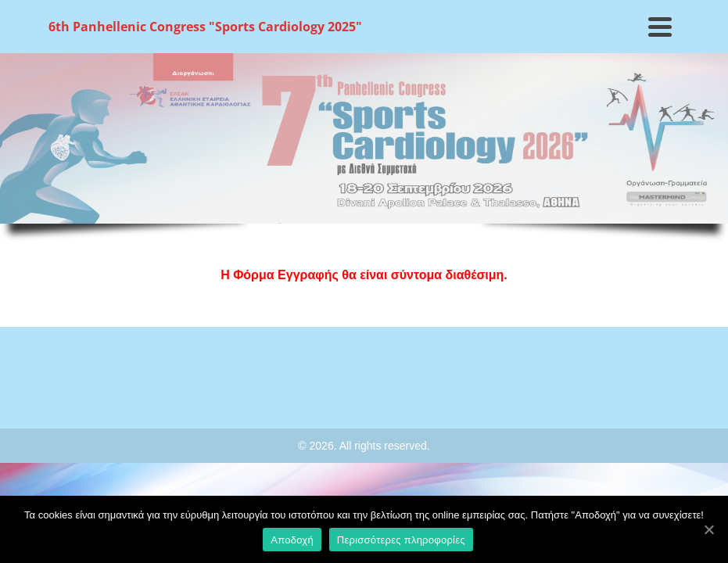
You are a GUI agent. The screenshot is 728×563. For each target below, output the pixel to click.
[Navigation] (660, 27)
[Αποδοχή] (708, 529)
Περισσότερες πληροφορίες (401, 540)
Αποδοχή (292, 540)
